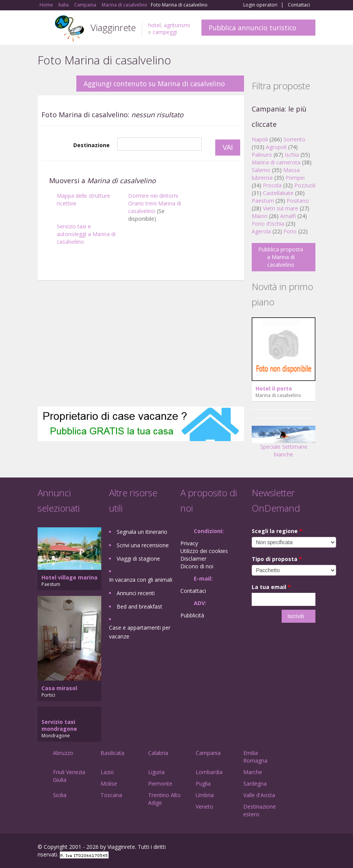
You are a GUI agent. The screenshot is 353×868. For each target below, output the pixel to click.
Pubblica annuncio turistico (252, 28)
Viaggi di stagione (138, 559)
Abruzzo (63, 753)
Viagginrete (113, 27)
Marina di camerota (276, 162)
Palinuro (262, 155)
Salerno (261, 170)
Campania (208, 753)
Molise (109, 783)
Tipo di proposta (277, 559)
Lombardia (209, 772)
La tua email (271, 587)
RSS (311, 848)
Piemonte (160, 783)
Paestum (263, 201)
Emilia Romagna (255, 757)
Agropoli (276, 147)
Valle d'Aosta (259, 795)
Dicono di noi (197, 566)
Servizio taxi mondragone (59, 725)
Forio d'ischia (268, 224)
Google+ (274, 848)
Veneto (205, 806)
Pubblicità (192, 615)
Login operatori (260, 5)
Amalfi (288, 216)
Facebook (258, 848)
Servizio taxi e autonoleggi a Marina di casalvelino (86, 234)
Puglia (203, 783)
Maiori (260, 216)
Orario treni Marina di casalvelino (155, 207)
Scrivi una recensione (143, 545)
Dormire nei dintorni (153, 196)
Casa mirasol (59, 688)
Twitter (293, 848)
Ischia (292, 155)
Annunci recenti (136, 593)
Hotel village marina (69, 577)
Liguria (156, 772)
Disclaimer (193, 559)
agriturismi (177, 25)
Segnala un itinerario (142, 532)
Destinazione (92, 145)
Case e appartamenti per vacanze (140, 632)
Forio (290, 231)
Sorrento (294, 139)
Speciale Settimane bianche (284, 444)
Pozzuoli (305, 185)
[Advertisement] (141, 345)
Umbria (205, 795)
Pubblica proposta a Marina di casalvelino (281, 257)
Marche (253, 772)
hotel (154, 25)
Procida (272, 185)
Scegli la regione (277, 531)
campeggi (165, 32)
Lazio (107, 772)
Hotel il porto (274, 388)
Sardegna (255, 783)
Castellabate (278, 193)
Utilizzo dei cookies (204, 551)
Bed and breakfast (139, 606)
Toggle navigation (44, 29)
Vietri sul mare (280, 208)
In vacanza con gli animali (141, 580)
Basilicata (112, 753)
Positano (298, 201)
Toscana (111, 795)
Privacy (189, 543)
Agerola (261, 231)
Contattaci (299, 5)
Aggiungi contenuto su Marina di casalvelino (154, 84)
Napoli (260, 139)
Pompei (295, 178)
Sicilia (60, 795)
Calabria (158, 753)
